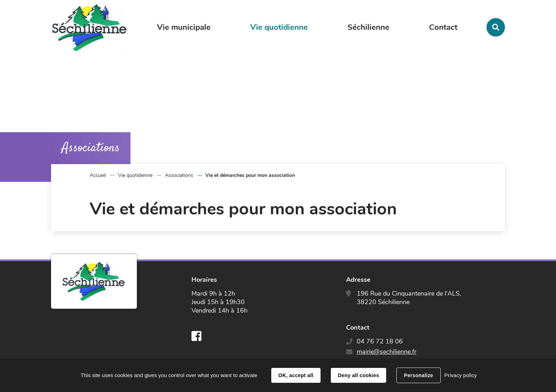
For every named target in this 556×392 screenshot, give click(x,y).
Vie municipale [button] (184, 27)
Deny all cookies (358, 375)
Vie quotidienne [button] (279, 27)
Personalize (418, 375)
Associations (179, 175)
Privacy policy (461, 375)
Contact (443, 27)
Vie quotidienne (135, 175)
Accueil (98, 175)
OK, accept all (296, 375)
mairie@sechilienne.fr (387, 352)
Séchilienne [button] (368, 27)
